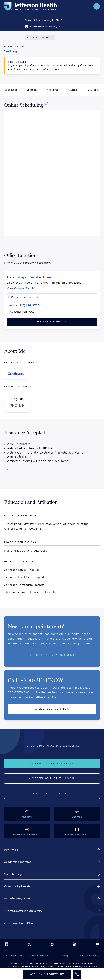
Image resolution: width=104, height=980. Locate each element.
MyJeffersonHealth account (41, 65)
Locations (34, 92)
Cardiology (16, 374)
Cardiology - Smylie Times (30, 277)
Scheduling (13, 92)
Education (96, 92)
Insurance (75, 92)
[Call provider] (77, 974)
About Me (55, 92)
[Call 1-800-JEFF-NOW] (52, 794)
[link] (21, 288)
